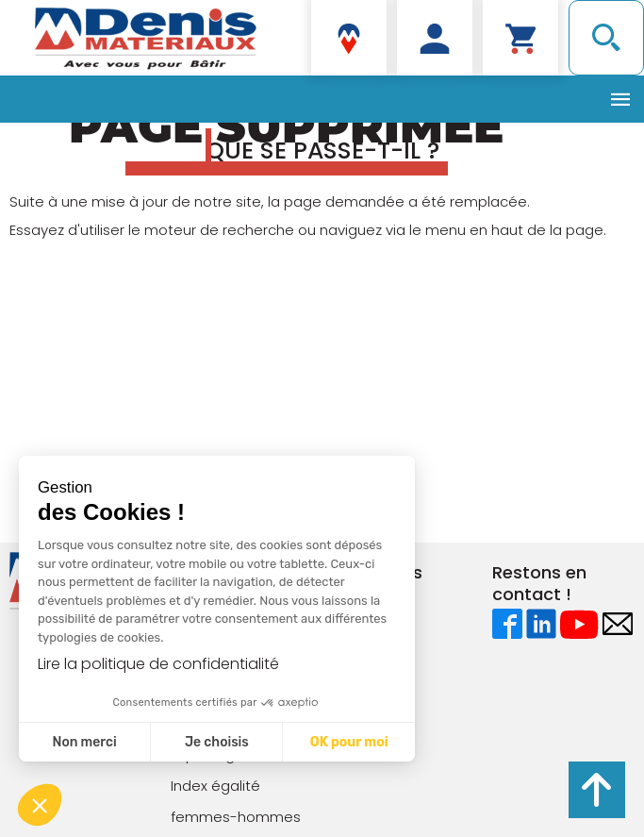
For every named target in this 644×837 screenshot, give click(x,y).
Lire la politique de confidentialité (158, 664)
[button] (40, 805)
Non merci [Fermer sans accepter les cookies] (84, 742)
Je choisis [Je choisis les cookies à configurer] (217, 742)
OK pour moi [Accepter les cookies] (349, 742)
